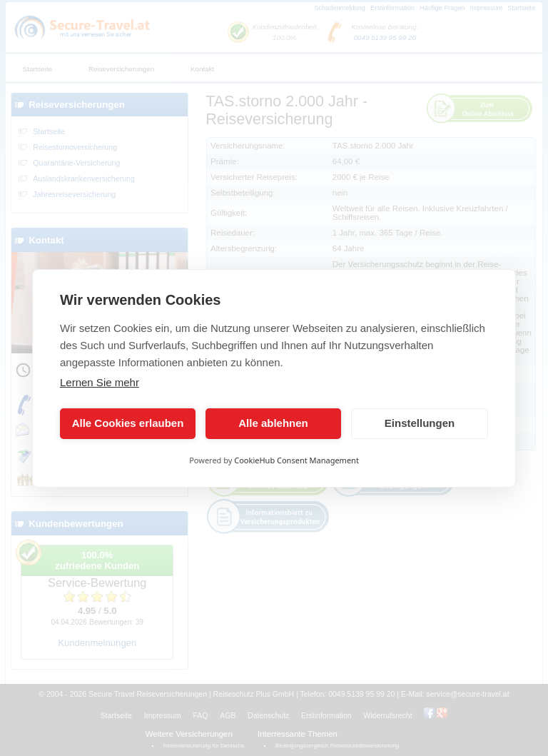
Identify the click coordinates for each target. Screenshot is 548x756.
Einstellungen (420, 423)
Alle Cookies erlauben (128, 423)
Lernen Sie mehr (100, 382)
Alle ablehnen (273, 423)
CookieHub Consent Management (296, 460)
